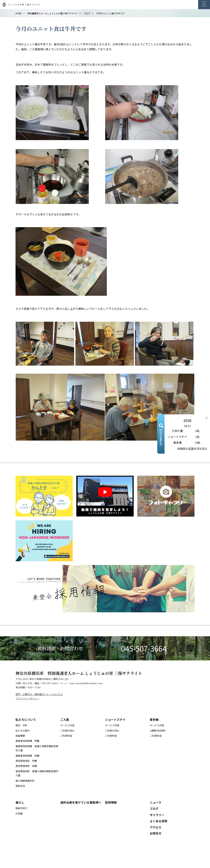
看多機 (154, 719)
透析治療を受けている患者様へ (81, 802)
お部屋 (19, 813)
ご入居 (65, 719)
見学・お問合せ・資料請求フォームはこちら (39, 694)
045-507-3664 (144, 648)
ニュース (155, 802)
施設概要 (20, 736)
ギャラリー (157, 815)
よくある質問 (159, 821)
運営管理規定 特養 (26, 761)
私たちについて (26, 719)
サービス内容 (67, 725)
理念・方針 (21, 725)
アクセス (155, 827)
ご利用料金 (66, 736)
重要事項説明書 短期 (27, 756)
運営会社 (20, 786)
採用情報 (111, 802)
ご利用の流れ (67, 731)
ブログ (154, 809)
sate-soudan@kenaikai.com (86, 683)
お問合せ (156, 833)
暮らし (20, 802)
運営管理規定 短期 (26, 766)
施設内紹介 (21, 808)
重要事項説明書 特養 (27, 741)
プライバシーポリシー (27, 698)
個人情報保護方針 (25, 781)
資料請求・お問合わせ (60, 648)
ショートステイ (115, 719)
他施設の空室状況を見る (192, 449)
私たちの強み (23, 731)
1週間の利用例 (157, 731)
